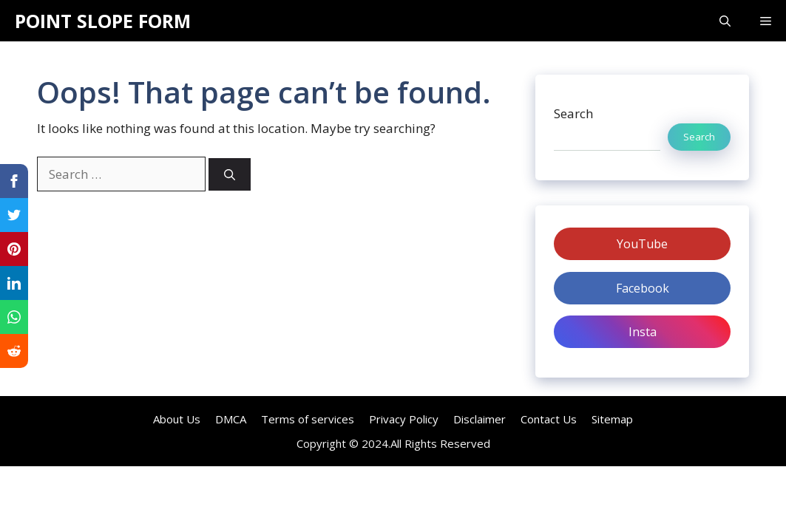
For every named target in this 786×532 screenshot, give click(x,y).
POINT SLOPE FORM (103, 21)
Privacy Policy (404, 419)
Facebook (643, 288)
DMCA (231, 419)
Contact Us (549, 419)
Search (573, 113)
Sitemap (612, 419)
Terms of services (308, 419)
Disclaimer (480, 419)
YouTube (642, 244)
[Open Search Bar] (725, 21)
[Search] (230, 175)
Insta (643, 332)
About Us (177, 419)
